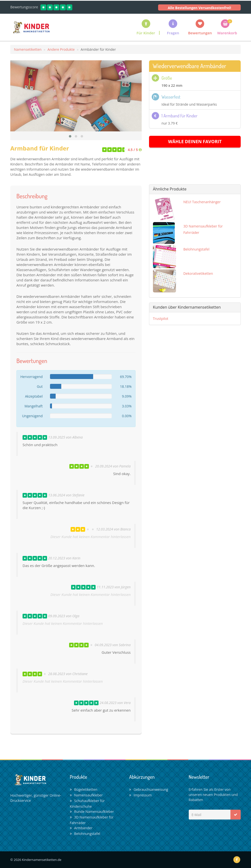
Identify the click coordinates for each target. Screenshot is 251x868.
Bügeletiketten (84, 789)
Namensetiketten (28, 49)
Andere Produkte (61, 49)
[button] (173, 27)
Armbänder (81, 828)
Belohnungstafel (85, 834)
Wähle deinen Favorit (195, 141)
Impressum (140, 795)
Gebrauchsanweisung (149, 789)
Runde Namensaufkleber (92, 811)
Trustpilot (161, 319)
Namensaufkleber (86, 795)
